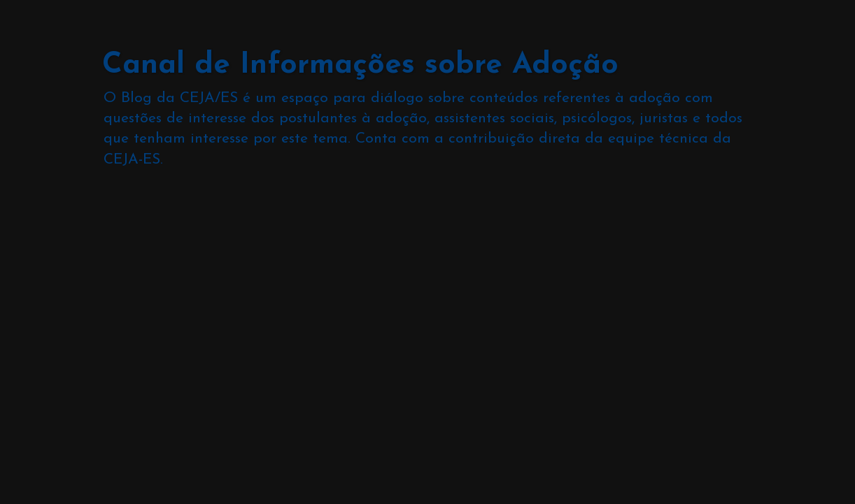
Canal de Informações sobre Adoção (360, 65)
